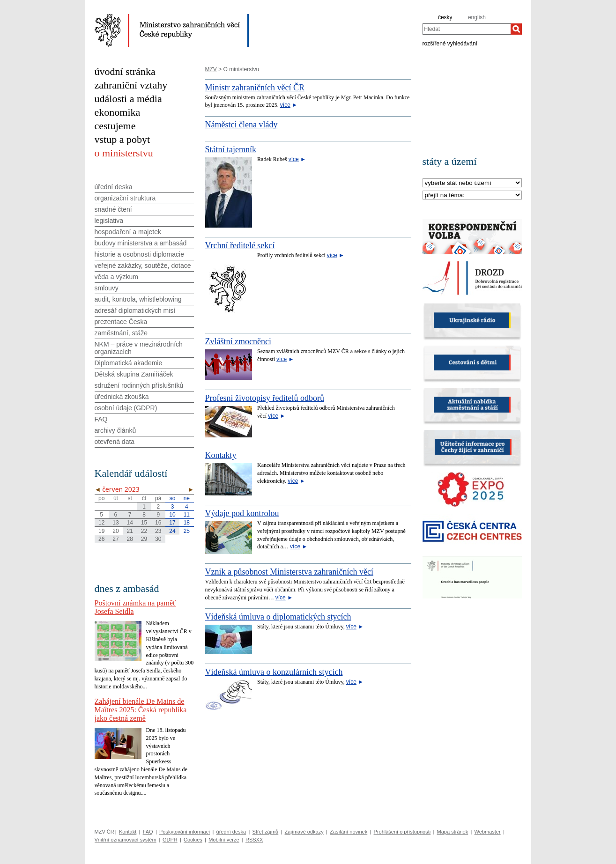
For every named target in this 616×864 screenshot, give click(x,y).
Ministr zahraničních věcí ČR (255, 88)
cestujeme (115, 126)
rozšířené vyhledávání (450, 43)
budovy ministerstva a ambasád (141, 243)
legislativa (109, 221)
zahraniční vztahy (131, 85)
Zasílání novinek (349, 832)
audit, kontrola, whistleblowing (138, 299)
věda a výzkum (116, 277)
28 (130, 539)
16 (158, 523)
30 (158, 539)
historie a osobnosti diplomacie (139, 254)
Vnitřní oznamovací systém (126, 840)
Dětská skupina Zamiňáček (134, 374)
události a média (128, 99)
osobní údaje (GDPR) (126, 408)
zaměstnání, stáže (121, 333)
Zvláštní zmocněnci (238, 341)
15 (144, 523)
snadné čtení (113, 209)
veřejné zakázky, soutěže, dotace (143, 266)
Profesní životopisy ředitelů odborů (265, 398)
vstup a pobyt (122, 139)
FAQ (101, 419)
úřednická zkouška (122, 397)
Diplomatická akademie (129, 363)
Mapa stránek (453, 832)
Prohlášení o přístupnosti (402, 832)
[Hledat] (516, 29)
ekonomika (118, 112)
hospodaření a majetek (128, 232)
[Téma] (472, 196)
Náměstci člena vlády (241, 125)
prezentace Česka (121, 322)
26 (101, 539)
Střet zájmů (266, 832)
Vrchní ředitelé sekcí (240, 245)
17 (172, 523)
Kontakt (128, 832)
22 (144, 531)
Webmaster (488, 832)
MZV (211, 69)
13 (115, 523)
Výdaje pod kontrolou (242, 513)
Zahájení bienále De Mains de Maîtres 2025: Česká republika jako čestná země (141, 710)
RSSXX (254, 840)
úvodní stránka (125, 71)
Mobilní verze (224, 840)
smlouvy (107, 288)
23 (158, 531)
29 (144, 539)
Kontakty (221, 455)
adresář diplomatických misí (135, 310)
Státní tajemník (231, 149)
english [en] (477, 17)
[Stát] (472, 183)
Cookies (193, 840)
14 (130, 523)
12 (101, 523)
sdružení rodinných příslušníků (139, 385)
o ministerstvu (124, 153)
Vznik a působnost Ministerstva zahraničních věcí (289, 572)
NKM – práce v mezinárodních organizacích (139, 348)
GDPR (170, 840)
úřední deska (114, 187)
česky (445, 17)
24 (172, 531)
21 (130, 531)
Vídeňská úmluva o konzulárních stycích (274, 672)
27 (115, 539)
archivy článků (115, 430)
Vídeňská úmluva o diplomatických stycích (278, 617)
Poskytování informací (185, 832)
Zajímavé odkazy (304, 832)
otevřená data (115, 442)
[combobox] (467, 29)
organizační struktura (125, 198)
